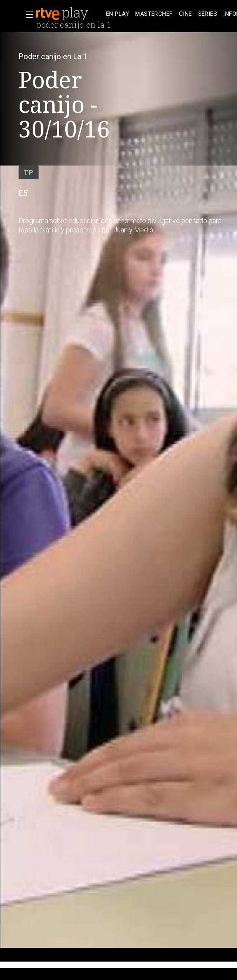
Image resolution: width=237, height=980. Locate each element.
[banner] (69, 14)
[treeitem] (118, 14)
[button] (27, 15)
